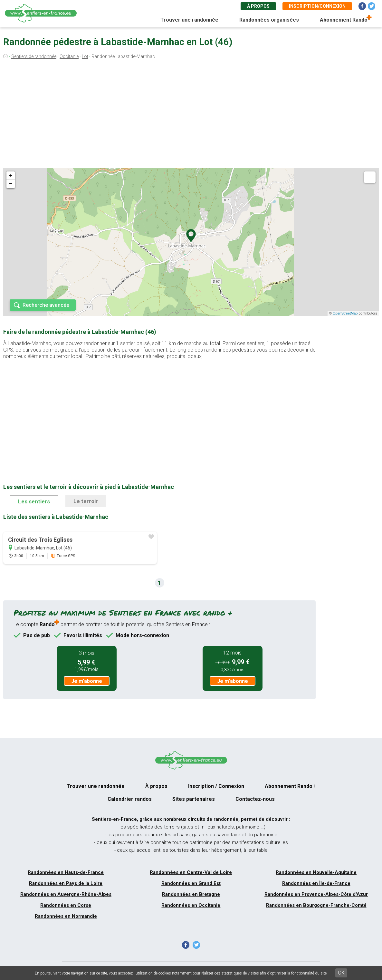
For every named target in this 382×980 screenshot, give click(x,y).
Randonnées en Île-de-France (316, 883)
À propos (258, 6)
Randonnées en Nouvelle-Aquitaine (316, 872)
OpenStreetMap (345, 313)
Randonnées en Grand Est (191, 883)
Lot (85, 56)
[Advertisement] (191, 115)
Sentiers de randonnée (34, 56)
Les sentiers (34, 501)
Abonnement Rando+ (290, 786)
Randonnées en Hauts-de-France (66, 872)
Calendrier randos (130, 799)
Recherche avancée (46, 305)
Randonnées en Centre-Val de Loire (191, 872)
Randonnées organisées (269, 20)
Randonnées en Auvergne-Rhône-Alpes (66, 894)
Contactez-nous (255, 799)
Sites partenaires (194, 799)
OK (341, 973)
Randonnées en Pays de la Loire (66, 883)
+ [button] (11, 176)
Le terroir (86, 501)
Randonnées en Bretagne (191, 894)
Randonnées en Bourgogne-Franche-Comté (316, 905)
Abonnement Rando (344, 20)
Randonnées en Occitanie (191, 905)
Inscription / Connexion (216, 786)
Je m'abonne (87, 681)
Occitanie (69, 56)
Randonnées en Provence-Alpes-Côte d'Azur (316, 894)
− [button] (11, 184)
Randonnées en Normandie (66, 916)
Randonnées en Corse (66, 905)
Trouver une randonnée (189, 20)
